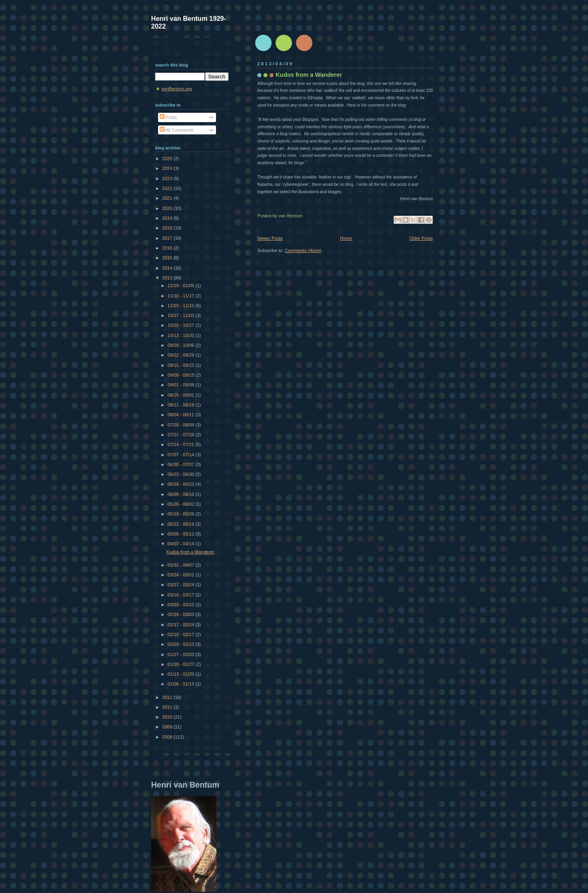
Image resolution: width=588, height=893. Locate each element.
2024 (168, 168)
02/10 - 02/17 (181, 634)
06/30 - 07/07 (181, 464)
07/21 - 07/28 (181, 435)
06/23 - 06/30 (181, 474)
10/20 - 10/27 (181, 325)
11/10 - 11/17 (181, 296)
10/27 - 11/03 (181, 315)
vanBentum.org (177, 89)
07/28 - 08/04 (181, 425)
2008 (168, 737)
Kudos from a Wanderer (309, 75)
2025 (168, 159)
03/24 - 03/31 (181, 575)
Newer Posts (270, 238)
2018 (168, 228)
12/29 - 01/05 (181, 286)
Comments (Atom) (303, 250)
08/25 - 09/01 (181, 395)
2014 (168, 268)
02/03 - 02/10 (181, 644)
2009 (168, 727)
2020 (168, 208)
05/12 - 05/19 (181, 524)
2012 (168, 697)
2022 (168, 188)
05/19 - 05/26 (181, 514)
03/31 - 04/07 (181, 565)
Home (346, 238)
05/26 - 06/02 (181, 504)
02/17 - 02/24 (181, 625)
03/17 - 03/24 (181, 585)
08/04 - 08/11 (181, 415)
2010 (168, 717)
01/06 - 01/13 (181, 684)
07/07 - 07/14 (181, 455)
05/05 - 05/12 (181, 534)
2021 (168, 198)
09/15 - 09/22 (181, 365)
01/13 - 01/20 (181, 674)
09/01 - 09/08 (181, 385)
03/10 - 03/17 (181, 595)
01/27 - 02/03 (181, 654)
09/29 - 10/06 (181, 345)
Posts (168, 117)
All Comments (177, 130)
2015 (168, 258)
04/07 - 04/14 (181, 544)
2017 (168, 238)
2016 (168, 248)
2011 (168, 707)
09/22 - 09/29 (181, 355)
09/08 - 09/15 (181, 375)
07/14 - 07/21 (181, 444)
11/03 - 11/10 (181, 306)
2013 (168, 278)
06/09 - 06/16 (181, 494)
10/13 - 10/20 (181, 335)
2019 (168, 218)
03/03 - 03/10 (181, 605)
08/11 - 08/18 (181, 405)
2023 (168, 179)
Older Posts (421, 238)
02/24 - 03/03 (181, 614)
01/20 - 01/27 (181, 664)
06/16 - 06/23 (181, 484)
